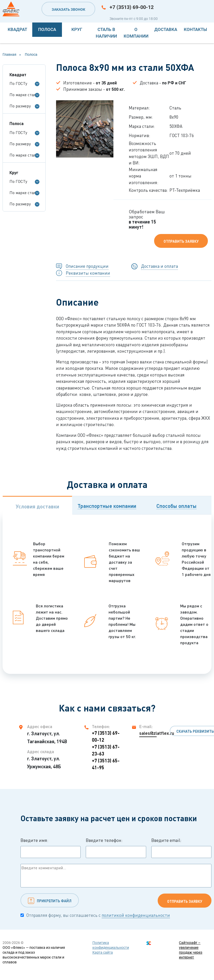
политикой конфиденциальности (136, 915)
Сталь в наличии (106, 33)
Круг (77, 29)
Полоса (47, 29)
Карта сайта (103, 952)
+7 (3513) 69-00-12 (132, 7)
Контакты (195, 29)
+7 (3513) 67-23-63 (106, 750)
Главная (9, 54)
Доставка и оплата (159, 266)
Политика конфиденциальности (111, 945)
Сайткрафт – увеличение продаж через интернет (191, 950)
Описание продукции (87, 266)
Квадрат (17, 29)
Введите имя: (51, 848)
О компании (136, 33)
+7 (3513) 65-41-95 (106, 764)
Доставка (166, 29)
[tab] (37, 505)
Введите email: (181, 848)
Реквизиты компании (88, 273)
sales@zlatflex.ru (148, 733)
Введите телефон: (116, 848)
